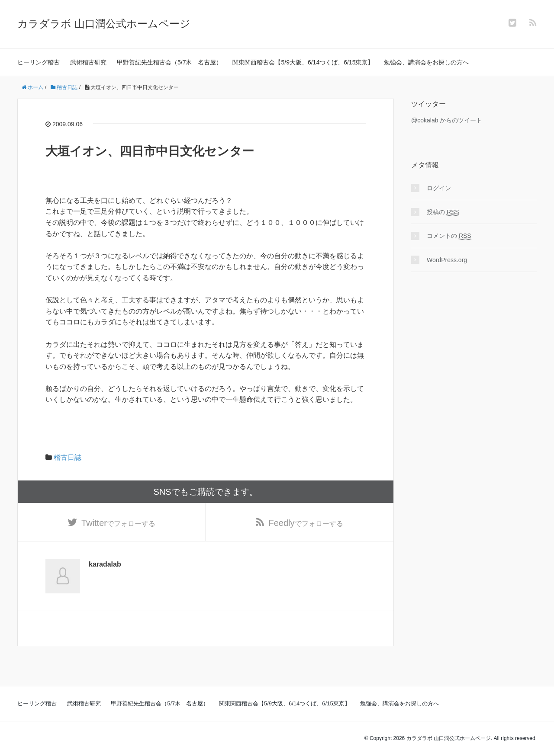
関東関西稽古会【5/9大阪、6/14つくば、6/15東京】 (303, 62)
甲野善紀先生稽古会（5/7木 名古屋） (169, 62)
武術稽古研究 (88, 62)
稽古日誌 (68, 457)
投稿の (443, 212)
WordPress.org (447, 260)
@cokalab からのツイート (447, 120)
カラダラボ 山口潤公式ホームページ (104, 24)
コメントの (449, 236)
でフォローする (118, 523)
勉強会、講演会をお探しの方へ (426, 62)
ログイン (439, 188)
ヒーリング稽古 (39, 62)
